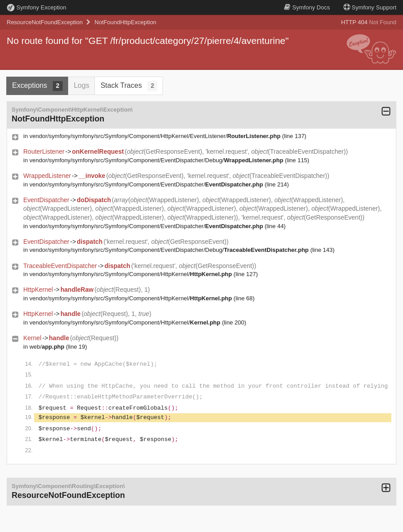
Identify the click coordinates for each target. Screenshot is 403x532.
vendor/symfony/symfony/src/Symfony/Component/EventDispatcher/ (146, 184)
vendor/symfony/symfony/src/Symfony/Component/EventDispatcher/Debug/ (156, 160)
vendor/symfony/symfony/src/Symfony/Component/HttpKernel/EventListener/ (155, 136)
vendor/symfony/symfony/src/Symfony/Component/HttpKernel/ (131, 274)
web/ (47, 347)
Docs (307, 7)
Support (370, 7)
